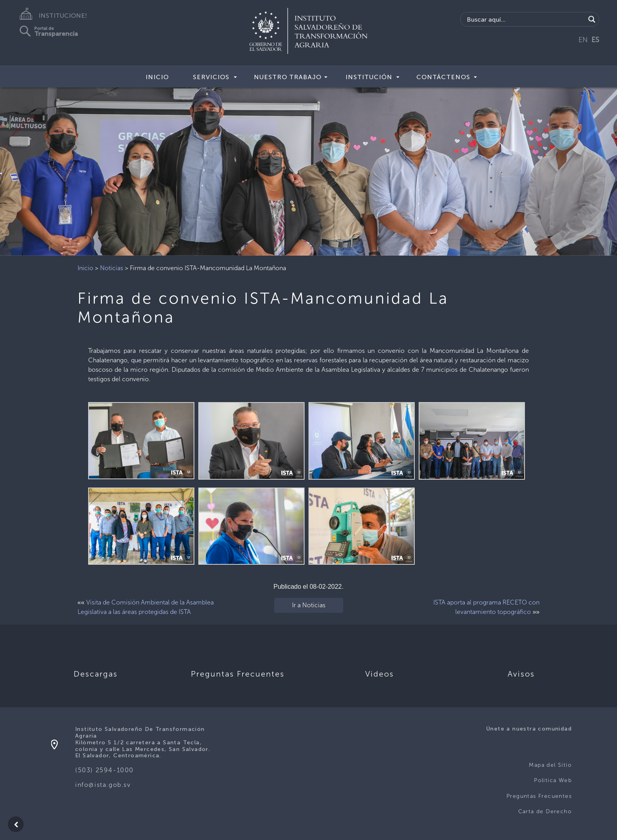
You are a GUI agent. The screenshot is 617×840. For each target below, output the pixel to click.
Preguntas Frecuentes (539, 796)
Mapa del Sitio (550, 765)
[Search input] (525, 19)
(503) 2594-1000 (104, 770)
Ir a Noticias (309, 605)
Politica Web (553, 780)
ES (595, 40)
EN (583, 40)
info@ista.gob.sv (103, 785)
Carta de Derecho (545, 811)
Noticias (112, 268)
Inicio (157, 77)
